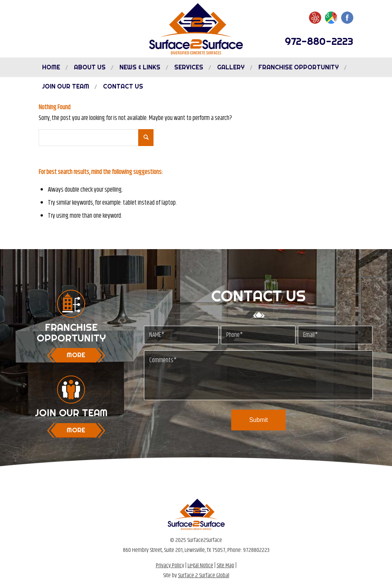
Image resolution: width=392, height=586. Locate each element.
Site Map (225, 565)
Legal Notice (200, 565)
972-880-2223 (319, 41)
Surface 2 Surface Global (204, 575)
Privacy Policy (170, 565)
